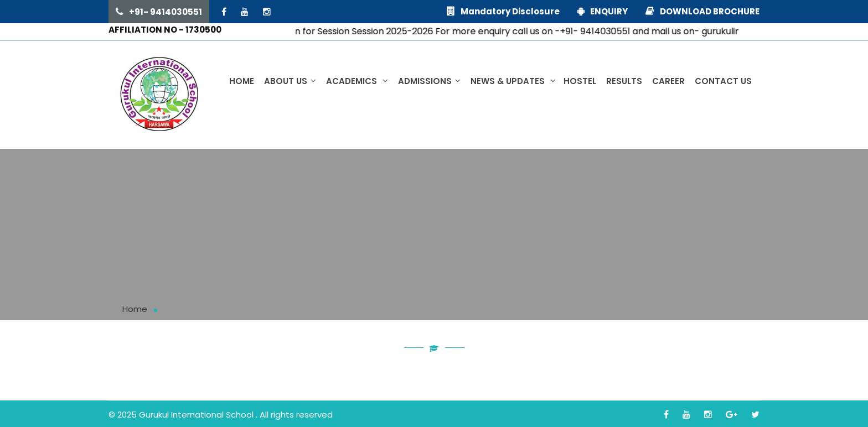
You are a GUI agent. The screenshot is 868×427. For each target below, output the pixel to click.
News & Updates (513, 81)
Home (242, 81)
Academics (357, 81)
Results (624, 81)
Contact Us (723, 81)
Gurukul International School (197, 415)
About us (290, 81)
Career (668, 81)
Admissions (429, 81)
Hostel (580, 81)
